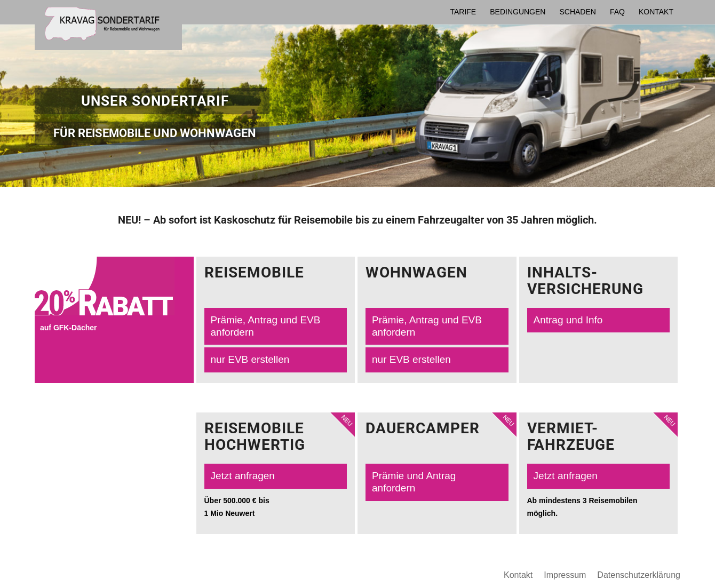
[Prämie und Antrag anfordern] (437, 482)
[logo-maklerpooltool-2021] (108, 27)
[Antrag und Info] (599, 320)
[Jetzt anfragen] (276, 476)
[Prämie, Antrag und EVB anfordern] (276, 327)
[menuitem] (463, 12)
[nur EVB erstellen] (276, 360)
